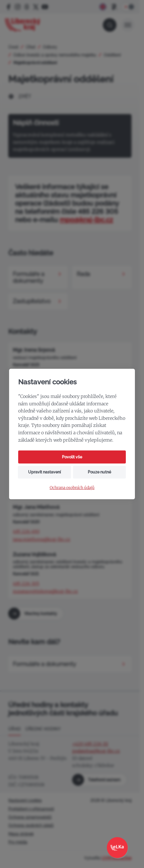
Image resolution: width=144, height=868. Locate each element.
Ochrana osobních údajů (72, 488)
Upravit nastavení (44, 472)
